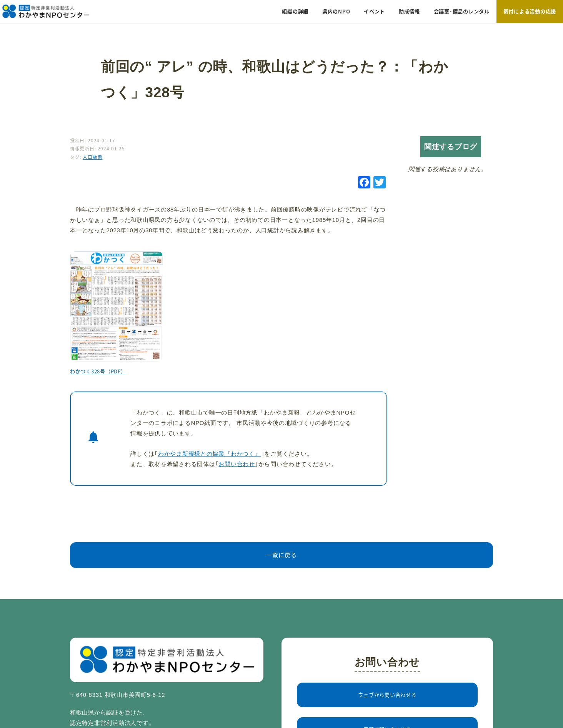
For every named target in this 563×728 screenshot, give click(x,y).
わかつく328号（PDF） (98, 371)
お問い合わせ (237, 464)
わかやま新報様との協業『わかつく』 (210, 454)
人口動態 (92, 157)
